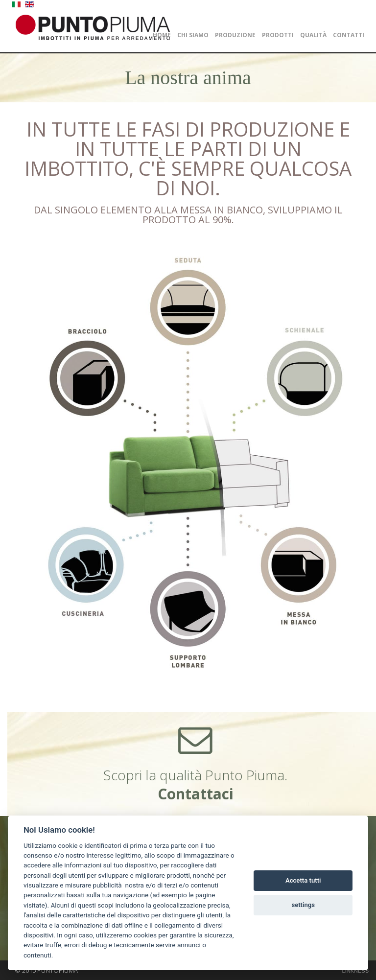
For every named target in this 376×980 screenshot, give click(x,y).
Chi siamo (193, 35)
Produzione (235, 35)
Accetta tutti (303, 880)
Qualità (313, 35)
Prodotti (278, 35)
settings (303, 905)
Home (162, 35)
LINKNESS (355, 971)
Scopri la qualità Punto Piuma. (195, 784)
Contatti (349, 35)
